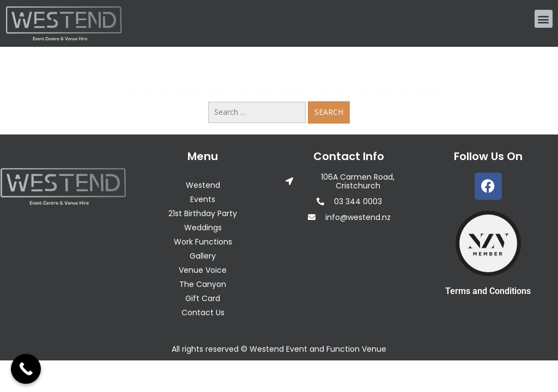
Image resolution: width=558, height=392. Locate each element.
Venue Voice (203, 270)
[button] (544, 19)
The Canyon (203, 284)
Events (203, 199)
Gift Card (203, 298)
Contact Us (203, 313)
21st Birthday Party (203, 213)
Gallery (203, 256)
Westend (203, 185)
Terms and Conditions (488, 291)
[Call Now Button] (26, 369)
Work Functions (203, 242)
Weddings (203, 228)
